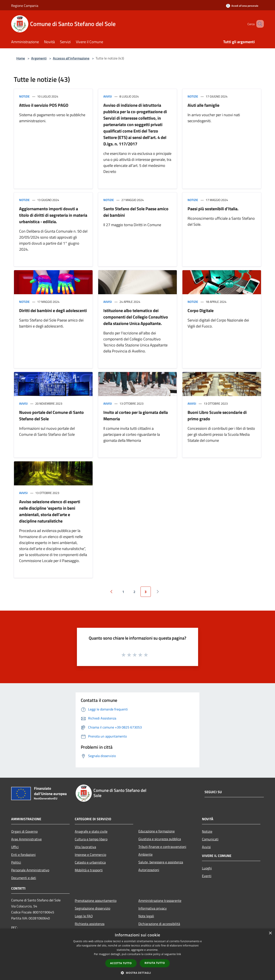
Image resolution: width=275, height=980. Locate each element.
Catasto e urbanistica (90, 862)
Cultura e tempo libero (91, 839)
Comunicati (210, 839)
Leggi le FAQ (84, 916)
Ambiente (145, 854)
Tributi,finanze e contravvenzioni (162, 847)
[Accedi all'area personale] (242, 6)
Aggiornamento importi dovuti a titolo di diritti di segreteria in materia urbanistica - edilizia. (53, 215)
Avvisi (108, 96)
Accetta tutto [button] (121, 963)
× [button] (270, 933)
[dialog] (137, 954)
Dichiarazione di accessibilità (159, 924)
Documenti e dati (24, 878)
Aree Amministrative (26, 839)
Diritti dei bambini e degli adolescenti (53, 310)
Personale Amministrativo (30, 870)
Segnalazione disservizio (92, 908)
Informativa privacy (153, 908)
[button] (137, 973)
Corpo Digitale (201, 310)
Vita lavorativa (85, 847)
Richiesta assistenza (90, 924)
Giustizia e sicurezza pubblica (160, 839)
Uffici (15, 847)
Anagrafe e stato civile (91, 831)
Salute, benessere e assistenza (161, 862)
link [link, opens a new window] (179, 954)
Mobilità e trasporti (89, 870)
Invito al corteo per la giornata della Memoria (136, 415)
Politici (16, 862)
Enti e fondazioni (23, 855)
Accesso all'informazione (71, 58)
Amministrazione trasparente (160, 901)
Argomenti (39, 58)
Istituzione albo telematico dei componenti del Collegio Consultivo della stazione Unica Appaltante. (136, 317)
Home (21, 58)
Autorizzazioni (149, 870)
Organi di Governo (24, 831)
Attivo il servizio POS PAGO (44, 105)
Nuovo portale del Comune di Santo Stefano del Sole (51, 415)
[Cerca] (259, 24)
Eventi (207, 876)
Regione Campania (25, 6)
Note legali (146, 916)
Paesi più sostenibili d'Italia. (213, 209)
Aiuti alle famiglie (203, 105)
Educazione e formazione (157, 831)
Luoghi (207, 868)
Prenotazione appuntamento (96, 901)
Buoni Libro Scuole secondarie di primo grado (217, 415)
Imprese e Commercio (90, 855)
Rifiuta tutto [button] (155, 963)
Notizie (24, 96)
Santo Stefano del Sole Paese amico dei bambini (136, 212)
